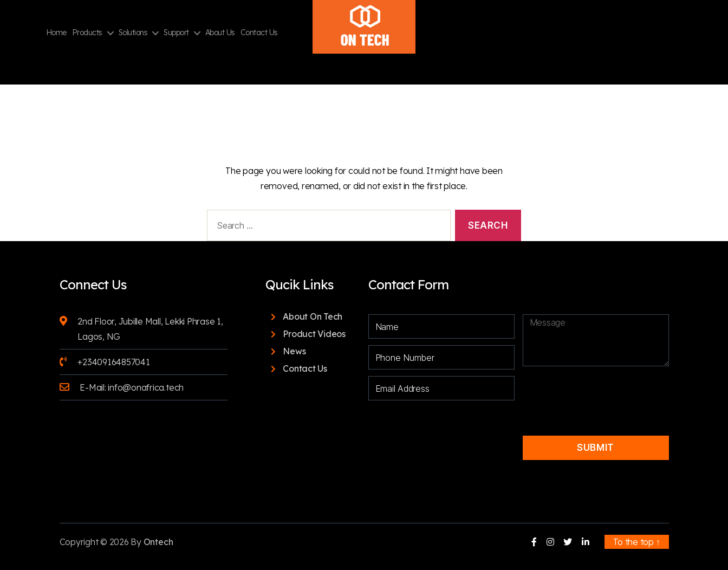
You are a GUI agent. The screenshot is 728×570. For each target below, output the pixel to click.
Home (56, 33)
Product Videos (314, 334)
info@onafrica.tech (146, 387)
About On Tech (313, 316)
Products (87, 33)
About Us (220, 33)
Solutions (133, 33)
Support (176, 33)
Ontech (158, 542)
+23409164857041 (113, 362)
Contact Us (259, 33)
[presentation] (597, 392)
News (294, 351)
